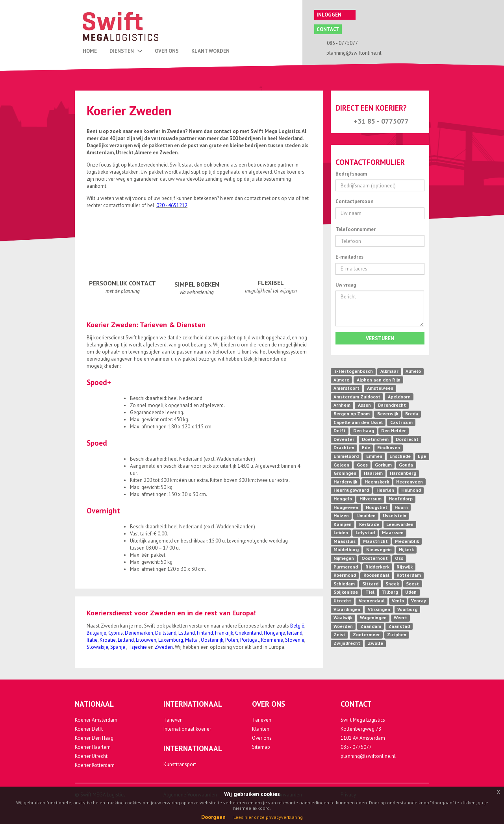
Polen (232, 640)
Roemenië (272, 640)
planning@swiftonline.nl (368, 756)
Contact (328, 29)
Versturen (380, 338)
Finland (205, 633)
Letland (126, 640)
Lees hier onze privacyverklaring (268, 817)
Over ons (262, 738)
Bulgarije (96, 633)
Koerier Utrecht (91, 756)
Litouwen (146, 640)
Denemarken (139, 633)
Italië (92, 640)
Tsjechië (138, 647)
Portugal (250, 640)
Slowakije (97, 647)
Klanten (261, 729)
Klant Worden (210, 51)
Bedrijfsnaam (351, 174)
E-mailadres (349, 257)
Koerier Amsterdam (96, 720)
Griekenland (248, 633)
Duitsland (166, 633)
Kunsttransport (180, 764)
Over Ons (167, 51)
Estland (187, 633)
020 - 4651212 (172, 205)
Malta (192, 640)
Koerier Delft (89, 729)
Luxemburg (171, 640)
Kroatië (108, 640)
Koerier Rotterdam (95, 765)
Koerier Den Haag (94, 738)
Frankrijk (224, 633)
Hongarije (274, 633)
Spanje (118, 647)
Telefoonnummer (356, 229)
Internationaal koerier (187, 729)
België (297, 626)
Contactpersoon (354, 201)
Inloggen (334, 15)
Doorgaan (213, 817)
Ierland (295, 633)
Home (90, 51)
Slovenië (295, 640)
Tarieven (173, 720)
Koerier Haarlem (93, 747)
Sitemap (261, 747)
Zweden (164, 647)
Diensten (126, 51)
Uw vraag (346, 285)
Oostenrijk (212, 640)
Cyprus (116, 633)
